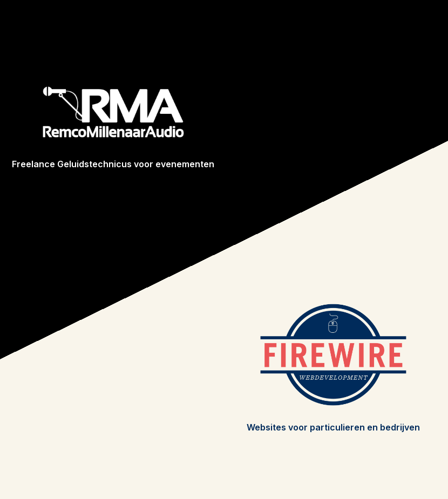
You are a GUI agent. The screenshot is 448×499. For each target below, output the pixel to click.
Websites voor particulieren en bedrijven (333, 427)
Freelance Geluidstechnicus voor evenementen (113, 164)
